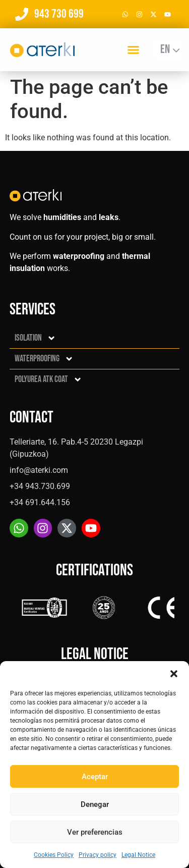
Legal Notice (138, 855)
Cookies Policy (54, 855)
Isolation (35, 338)
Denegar (95, 804)
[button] (174, 674)
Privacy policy (98, 855)
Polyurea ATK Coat (48, 379)
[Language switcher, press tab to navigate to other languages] (169, 50)
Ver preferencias (95, 832)
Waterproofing (44, 359)
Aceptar (95, 777)
